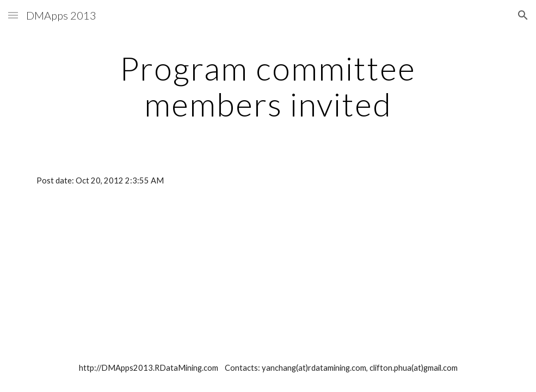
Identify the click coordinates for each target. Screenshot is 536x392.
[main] (268, 86)
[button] (13, 15)
